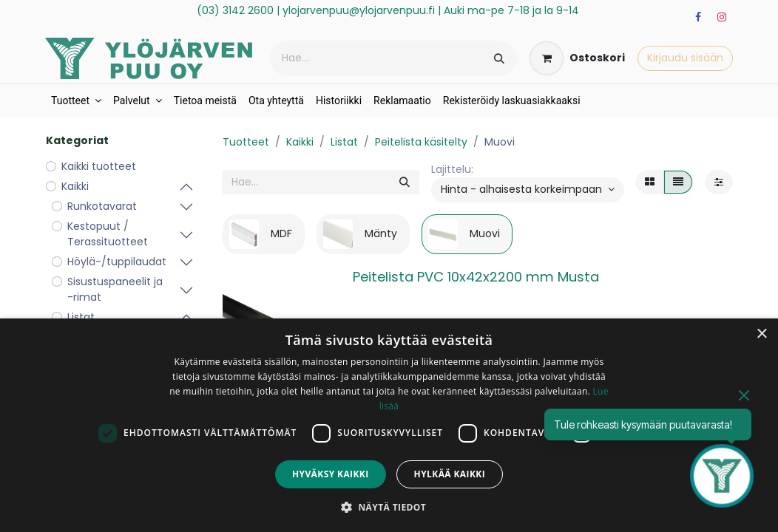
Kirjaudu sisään (685, 58)
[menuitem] (76, 101)
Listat (344, 142)
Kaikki (300, 142)
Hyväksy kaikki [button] (331, 474)
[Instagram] (722, 17)
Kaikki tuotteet (99, 166)
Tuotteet (246, 142)
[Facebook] (698, 17)
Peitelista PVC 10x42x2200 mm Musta (476, 277)
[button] (528, 190)
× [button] (761, 334)
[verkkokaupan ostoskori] (577, 58)
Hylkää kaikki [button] (450, 474)
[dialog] (389, 425)
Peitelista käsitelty (421, 142)
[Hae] (499, 58)
